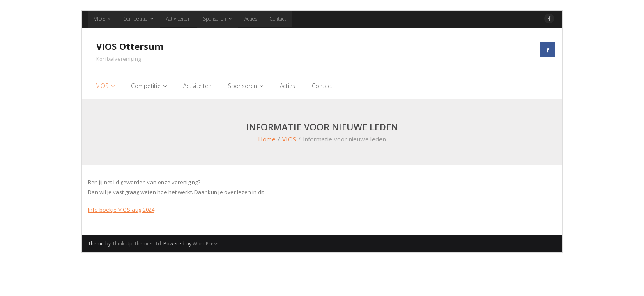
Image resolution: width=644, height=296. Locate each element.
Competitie (136, 19)
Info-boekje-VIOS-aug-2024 (121, 210)
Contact (278, 19)
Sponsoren (215, 19)
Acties (251, 19)
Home (267, 139)
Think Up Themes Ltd (137, 244)
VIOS (100, 19)
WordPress (206, 244)
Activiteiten (178, 19)
